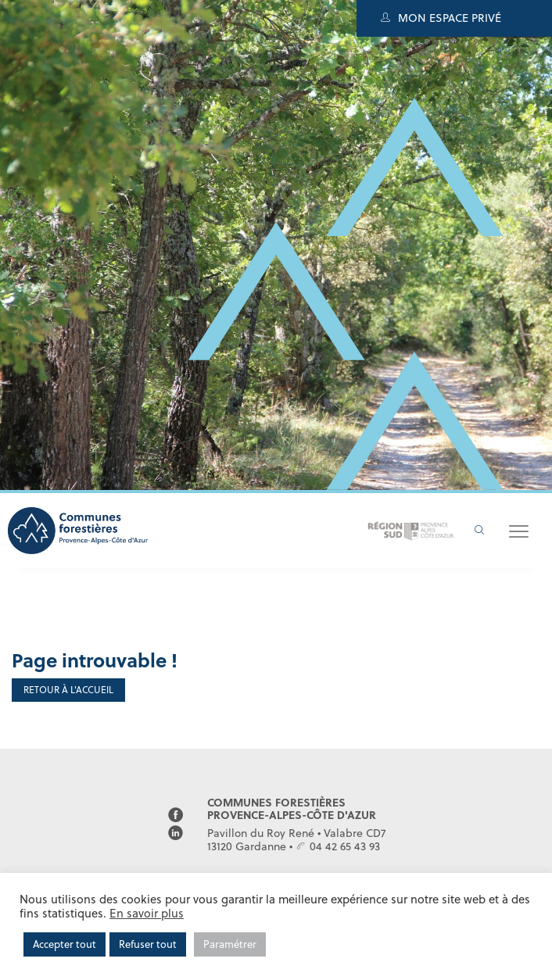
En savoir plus (147, 913)
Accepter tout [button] (65, 944)
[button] (519, 531)
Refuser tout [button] (148, 944)
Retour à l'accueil (68, 690)
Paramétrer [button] (230, 944)
